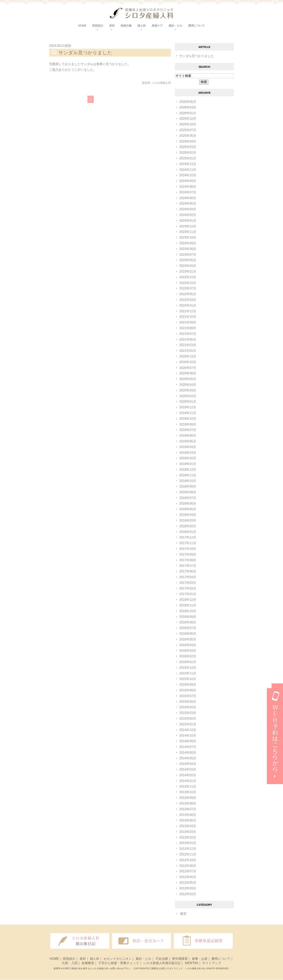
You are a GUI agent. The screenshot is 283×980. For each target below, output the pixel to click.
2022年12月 (188, 277)
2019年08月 (188, 424)
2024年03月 (188, 209)
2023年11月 (188, 232)
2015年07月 (188, 696)
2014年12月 (188, 730)
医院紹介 (69, 959)
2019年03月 (188, 453)
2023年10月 (188, 237)
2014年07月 (188, 747)
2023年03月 (188, 266)
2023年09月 (188, 243)
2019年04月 (188, 447)
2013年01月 (188, 843)
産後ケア (157, 26)
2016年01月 (188, 662)
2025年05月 (188, 136)
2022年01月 (188, 305)
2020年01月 (188, 402)
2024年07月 (188, 192)
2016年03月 (188, 651)
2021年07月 (188, 334)
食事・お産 (200, 959)
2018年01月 (188, 532)
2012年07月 (188, 871)
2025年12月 (188, 119)
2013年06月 (188, 815)
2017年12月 (188, 537)
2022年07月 (188, 288)
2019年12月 (188, 407)
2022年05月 (188, 294)
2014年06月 (188, 753)
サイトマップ (212, 963)
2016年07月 (188, 628)
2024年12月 (188, 164)
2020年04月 (188, 385)
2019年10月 (188, 419)
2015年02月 (188, 719)
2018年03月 (188, 520)
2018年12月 (188, 470)
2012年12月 (188, 849)
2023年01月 (188, 271)
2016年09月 (188, 617)
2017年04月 (188, 577)
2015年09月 (188, 685)
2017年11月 (188, 543)
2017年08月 (188, 560)
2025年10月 (188, 124)
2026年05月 (188, 102)
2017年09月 (188, 554)
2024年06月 (188, 198)
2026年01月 (188, 113)
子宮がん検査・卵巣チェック (119, 963)
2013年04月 (188, 826)
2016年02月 (188, 656)
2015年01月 (188, 724)
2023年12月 (188, 226)
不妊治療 (162, 959)
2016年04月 (188, 645)
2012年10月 (188, 860)
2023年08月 (188, 249)
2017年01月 (188, 594)
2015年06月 (188, 702)
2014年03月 (188, 769)
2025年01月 (188, 158)
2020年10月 (188, 362)
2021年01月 (188, 351)
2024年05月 (188, 203)
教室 (183, 914)
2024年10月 (188, 175)
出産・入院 (70, 963)
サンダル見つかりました (85, 53)
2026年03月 (188, 107)
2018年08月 (188, 492)
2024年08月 (188, 187)
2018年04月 (188, 515)
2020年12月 (188, 356)
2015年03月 (188, 713)
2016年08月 (188, 622)
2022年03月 (188, 300)
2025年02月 (188, 153)
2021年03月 (188, 345)
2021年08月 (188, 328)
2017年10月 (188, 549)
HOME (82, 26)
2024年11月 (188, 170)
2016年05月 (188, 639)
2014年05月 (188, 758)
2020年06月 (188, 373)
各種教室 (88, 963)
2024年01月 (188, 221)
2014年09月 (188, 741)
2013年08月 (188, 803)
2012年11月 (188, 854)
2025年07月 (188, 130)
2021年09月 (188, 322)
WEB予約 (191, 963)
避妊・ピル (143, 959)
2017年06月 (188, 571)
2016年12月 (188, 600)
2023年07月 (188, 255)
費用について (197, 26)
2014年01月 (188, 781)
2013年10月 (188, 792)
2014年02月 (188, 775)
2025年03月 (188, 147)
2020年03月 (188, 390)
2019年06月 (188, 436)
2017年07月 (188, 566)
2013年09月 (188, 798)
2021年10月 (188, 317)
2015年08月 (188, 690)
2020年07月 (188, 368)
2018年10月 (188, 481)
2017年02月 (188, 588)
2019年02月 (188, 458)
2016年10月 (188, 611)
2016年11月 (188, 605)
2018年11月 (188, 475)
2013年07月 (188, 809)
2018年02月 (188, 526)
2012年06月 (188, 877)
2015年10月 (188, 679)
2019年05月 (188, 441)
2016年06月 (188, 634)
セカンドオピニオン (118, 959)
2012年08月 (188, 866)
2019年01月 (188, 464)
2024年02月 (188, 215)
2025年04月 (188, 141)
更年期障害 (180, 959)
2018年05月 (188, 509)
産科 (83, 959)
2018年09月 (188, 486)
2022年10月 (188, 283)
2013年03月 (188, 832)
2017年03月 (188, 583)
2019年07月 (188, 430)
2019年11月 (188, 413)
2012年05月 (188, 883)
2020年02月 (188, 396)
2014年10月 (188, 735)
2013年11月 (188, 787)
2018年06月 (188, 504)
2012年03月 (188, 888)
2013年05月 (188, 820)
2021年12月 (188, 311)
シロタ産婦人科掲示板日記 (162, 963)
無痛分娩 (126, 26)
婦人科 (95, 959)
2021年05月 (188, 339)
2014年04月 (188, 764)
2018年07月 (188, 498)
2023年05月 (188, 260)
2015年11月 (188, 673)
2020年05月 (188, 379)
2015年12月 (188, 668)
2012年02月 (188, 894)
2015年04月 (188, 707)
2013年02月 (188, 837)
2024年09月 (188, 181)
